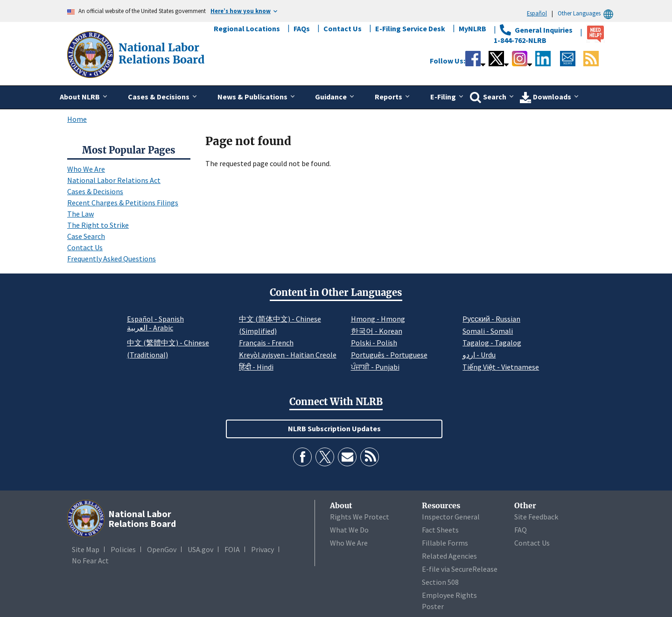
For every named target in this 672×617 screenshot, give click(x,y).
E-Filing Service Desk (410, 28)
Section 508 (440, 582)
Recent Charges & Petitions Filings (123, 203)
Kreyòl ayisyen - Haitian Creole (288, 355)
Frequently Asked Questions (112, 259)
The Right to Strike (98, 225)
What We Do (349, 530)
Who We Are (86, 169)
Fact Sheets (440, 530)
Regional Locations (247, 28)
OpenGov (162, 549)
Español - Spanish (155, 319)
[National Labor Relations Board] (91, 54)
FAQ (521, 530)
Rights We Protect (360, 517)
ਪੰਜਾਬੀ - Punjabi (375, 367)
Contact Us (343, 28)
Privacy (262, 549)
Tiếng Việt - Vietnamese (501, 367)
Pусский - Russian (491, 319)
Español (537, 13)
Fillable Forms (445, 543)
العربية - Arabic (150, 328)
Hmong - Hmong (378, 319)
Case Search (86, 236)
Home (77, 119)
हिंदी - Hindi (256, 367)
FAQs (302, 28)
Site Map (86, 549)
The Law (80, 214)
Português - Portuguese (389, 355)
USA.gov (200, 549)
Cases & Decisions (95, 191)
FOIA (232, 549)
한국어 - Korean (377, 331)
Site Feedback (536, 517)
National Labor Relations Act (114, 180)
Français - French (266, 343)
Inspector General (451, 517)
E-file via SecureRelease (460, 569)
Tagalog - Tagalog (492, 343)
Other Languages (587, 13)
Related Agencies (449, 556)
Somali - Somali (488, 331)
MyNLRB (472, 28)
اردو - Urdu (479, 355)
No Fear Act (90, 561)
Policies (123, 549)
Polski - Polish (374, 343)
